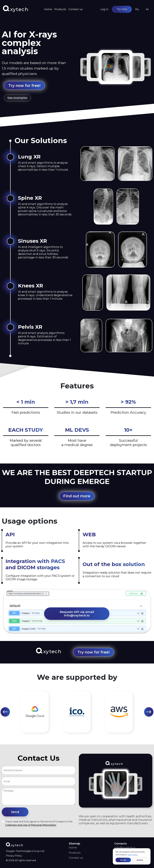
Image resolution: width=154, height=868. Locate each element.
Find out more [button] (77, 496)
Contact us (76, 9)
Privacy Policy (14, 856)
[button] (5, 712)
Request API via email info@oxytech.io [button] (77, 614)
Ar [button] (147, 9)
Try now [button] (122, 9)
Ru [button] (137, 9)
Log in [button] (104, 9)
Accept (123, 860)
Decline (140, 860)
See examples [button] (17, 98)
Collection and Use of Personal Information (31, 825)
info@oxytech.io (125, 848)
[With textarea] (39, 797)
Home (48, 9)
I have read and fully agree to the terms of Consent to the (39, 823)
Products (60, 9)
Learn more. (133, 855)
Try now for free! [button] (24, 85)
